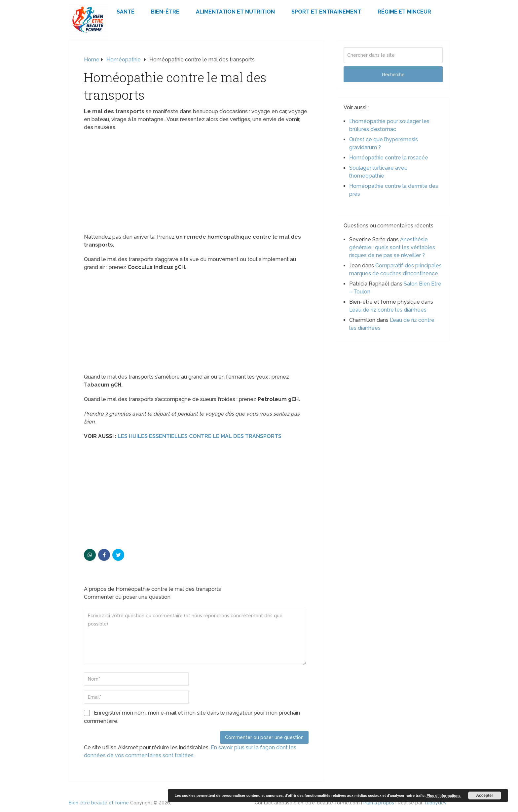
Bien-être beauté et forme (99, 803)
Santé (126, 12)
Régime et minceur (404, 12)
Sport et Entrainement (326, 12)
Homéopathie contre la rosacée (389, 158)
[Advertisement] (196, 184)
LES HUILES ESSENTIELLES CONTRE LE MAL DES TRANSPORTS (200, 436)
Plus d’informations (444, 795)
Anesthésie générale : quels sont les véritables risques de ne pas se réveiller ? (392, 247)
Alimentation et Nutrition (235, 12)
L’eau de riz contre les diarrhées (388, 310)
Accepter (484, 795)
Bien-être (165, 12)
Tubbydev (435, 803)
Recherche (393, 75)
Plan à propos (379, 803)
